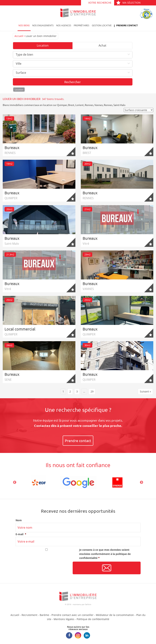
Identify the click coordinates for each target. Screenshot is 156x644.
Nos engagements (43, 25)
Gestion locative (102, 25)
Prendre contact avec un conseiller (72, 615)
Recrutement (29, 615)
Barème (44, 615)
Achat (102, 45)
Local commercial (20, 329)
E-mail (21, 534)
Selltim (88, 604)
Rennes (89, 105)
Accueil (19, 36)
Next (142, 482)
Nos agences (64, 25)
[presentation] (43, 568)
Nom (19, 520)
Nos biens (24, 25)
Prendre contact (127, 25)
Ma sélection (128, 3)
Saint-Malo (119, 105)
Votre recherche (100, 3)
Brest (71, 105)
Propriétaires (82, 25)
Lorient (80, 105)
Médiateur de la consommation (115, 615)
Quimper (62, 105)
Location (43, 45)
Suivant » (145, 391)
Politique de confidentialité (93, 619)
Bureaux (12, 147)
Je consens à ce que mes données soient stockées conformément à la (105, 554)
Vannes (99, 105)
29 (92, 391)
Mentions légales (64, 619)
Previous (15, 482)
